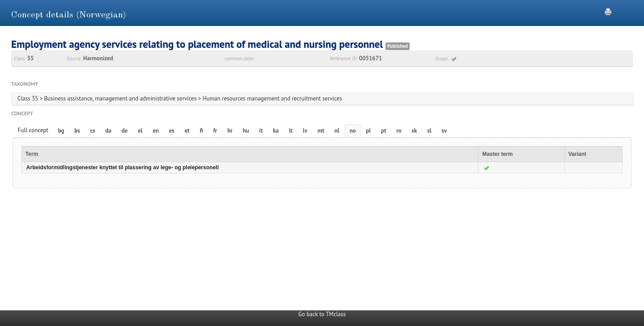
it (261, 131)
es (172, 131)
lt (291, 131)
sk (415, 131)
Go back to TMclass (322, 314)
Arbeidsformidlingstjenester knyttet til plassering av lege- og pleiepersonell (123, 167)
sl (429, 131)
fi (201, 131)
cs (93, 131)
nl (337, 131)
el (140, 131)
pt (384, 131)
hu (246, 131)
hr (230, 131)
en (156, 131)
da (108, 131)
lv (305, 131)
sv (444, 131)
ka (276, 131)
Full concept (33, 130)
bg (61, 131)
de (125, 131)
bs (77, 131)
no (352, 131)
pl (368, 131)
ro (399, 131)
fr (215, 131)
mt (321, 131)
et (187, 131)
